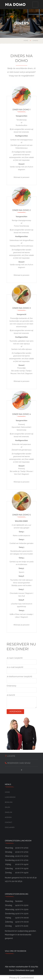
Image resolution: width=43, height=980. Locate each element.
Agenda (8, 817)
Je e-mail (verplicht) (22, 670)
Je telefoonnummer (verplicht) (22, 679)
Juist (32, 970)
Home (26, 40)
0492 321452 (25, 763)
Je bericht (22, 701)
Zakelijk (9, 812)
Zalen (8, 807)
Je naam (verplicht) (22, 661)
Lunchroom (10, 797)
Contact (9, 822)
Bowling (9, 802)
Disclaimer (10, 827)
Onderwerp (22, 689)
